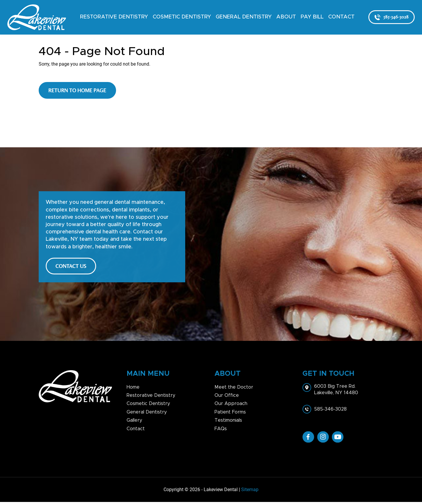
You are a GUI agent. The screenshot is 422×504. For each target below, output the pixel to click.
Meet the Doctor (234, 389)
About (286, 17)
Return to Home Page (77, 90)
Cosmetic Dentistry (182, 17)
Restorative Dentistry (114, 17)
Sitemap (250, 492)
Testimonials (228, 423)
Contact (341, 17)
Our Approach (231, 406)
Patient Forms (230, 414)
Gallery (134, 423)
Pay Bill (312, 17)
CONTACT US (73, 267)
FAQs (221, 431)
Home (133, 389)
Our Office (227, 397)
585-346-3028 (392, 17)
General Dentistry (244, 17)
